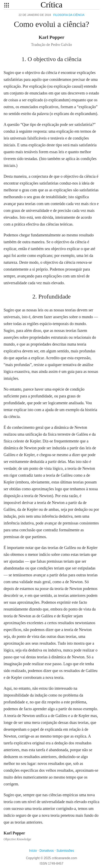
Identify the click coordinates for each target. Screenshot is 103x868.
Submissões (65, 851)
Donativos (46, 851)
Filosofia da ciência (69, 15)
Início (33, 851)
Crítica (51, 5)
